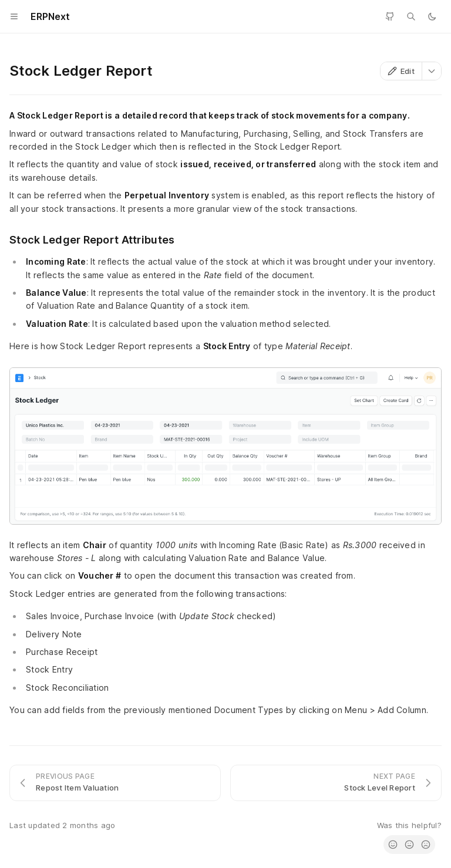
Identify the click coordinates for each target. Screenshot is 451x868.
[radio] (393, 845)
